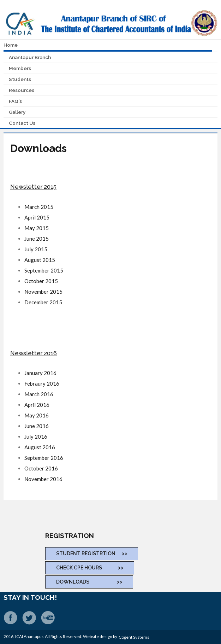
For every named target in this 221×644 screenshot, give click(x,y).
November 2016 (43, 479)
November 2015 (43, 292)
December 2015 (43, 302)
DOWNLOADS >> (89, 582)
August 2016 (40, 447)
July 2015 (36, 249)
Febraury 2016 (42, 384)
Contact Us (22, 123)
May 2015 (37, 228)
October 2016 (41, 468)
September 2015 (44, 270)
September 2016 (44, 458)
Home (11, 45)
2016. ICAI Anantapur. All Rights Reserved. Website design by (61, 636)
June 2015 (37, 239)
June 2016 (37, 426)
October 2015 (41, 281)
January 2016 (40, 373)
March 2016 (39, 394)
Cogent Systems (134, 637)
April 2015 (37, 217)
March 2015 (39, 207)
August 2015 (40, 260)
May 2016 (37, 415)
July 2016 (36, 437)
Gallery (17, 112)
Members (20, 68)
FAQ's (15, 101)
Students (20, 79)
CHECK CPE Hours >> (90, 568)
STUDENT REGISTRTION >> (92, 554)
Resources (22, 90)
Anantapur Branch (30, 57)
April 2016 (37, 405)
